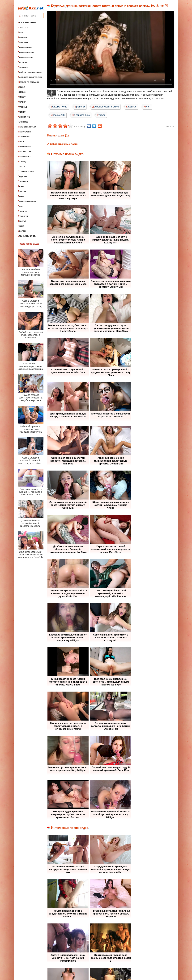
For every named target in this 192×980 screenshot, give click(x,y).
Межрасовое (24, 134)
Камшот (22, 94)
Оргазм (21, 164)
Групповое (23, 65)
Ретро (21, 184)
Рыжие (21, 194)
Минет (21, 139)
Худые (21, 224)
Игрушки (22, 90)
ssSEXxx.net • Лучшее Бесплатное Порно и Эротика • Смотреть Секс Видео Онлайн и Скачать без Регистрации (99, 970)
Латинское (23, 119)
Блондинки (23, 40)
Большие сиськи (26, 50)
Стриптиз (22, 209)
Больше (160, 99)
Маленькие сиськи (27, 124)
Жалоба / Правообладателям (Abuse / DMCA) (88, 958)
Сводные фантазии (27, 199)
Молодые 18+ (25, 149)
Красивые (23, 104)
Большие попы (25, 45)
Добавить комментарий (64, 144)
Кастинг (22, 99)
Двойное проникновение (30, 70)
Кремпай (22, 109)
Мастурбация (24, 129)
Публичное (23, 179)
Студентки (23, 214)
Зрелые (21, 85)
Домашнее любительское (30, 75)
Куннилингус (24, 114)
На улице (22, 159)
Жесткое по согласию (29, 80)
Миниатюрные (25, 144)
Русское (22, 189)
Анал (20, 30)
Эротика (22, 229)
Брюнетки (23, 60)
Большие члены (26, 55)
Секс (20, 204)
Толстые (22, 219)
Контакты (125, 958)
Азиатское (23, 25)
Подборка (23, 174)
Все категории (27, 20)
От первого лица (26, 169)
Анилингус (23, 35)
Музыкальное (24, 154)
